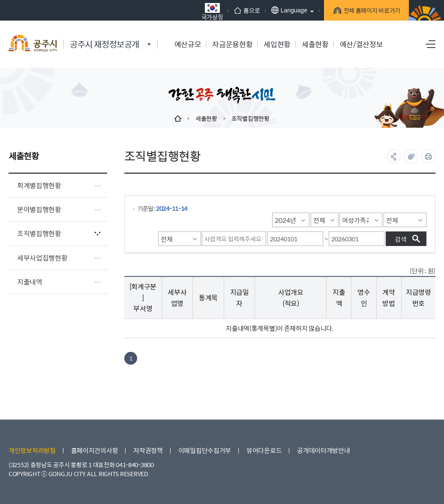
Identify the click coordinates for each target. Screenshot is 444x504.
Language (285, 10)
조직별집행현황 (250, 118)
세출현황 (206, 118)
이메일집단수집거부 (205, 450)
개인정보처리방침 (32, 450)
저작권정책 (148, 450)
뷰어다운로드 (264, 450)
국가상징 (208, 11)
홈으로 (243, 10)
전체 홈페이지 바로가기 (367, 11)
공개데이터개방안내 (323, 450)
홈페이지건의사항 (95, 450)
